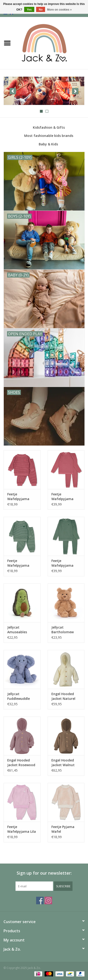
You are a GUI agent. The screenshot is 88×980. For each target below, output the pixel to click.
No (41, 10)
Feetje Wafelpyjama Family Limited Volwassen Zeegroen (63, 563)
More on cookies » (59, 10)
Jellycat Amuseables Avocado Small (19, 630)
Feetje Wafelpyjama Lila (22, 829)
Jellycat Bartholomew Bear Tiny (63, 630)
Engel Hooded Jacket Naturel (63, 696)
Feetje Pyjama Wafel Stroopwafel (63, 829)
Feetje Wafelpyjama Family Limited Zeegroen (19, 563)
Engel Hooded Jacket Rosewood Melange (21, 763)
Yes (29, 10)
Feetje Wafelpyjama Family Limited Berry (19, 497)
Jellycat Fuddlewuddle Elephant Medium (22, 696)
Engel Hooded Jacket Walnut (63, 763)
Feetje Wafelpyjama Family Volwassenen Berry (62, 497)
